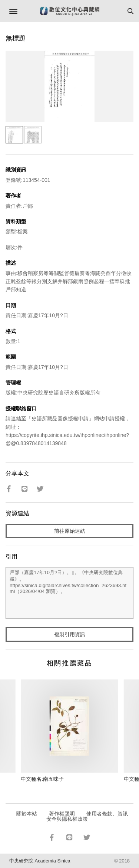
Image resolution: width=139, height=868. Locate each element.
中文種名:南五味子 (42, 779)
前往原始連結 (70, 531)
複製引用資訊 (70, 634)
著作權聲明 (62, 814)
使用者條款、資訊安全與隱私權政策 (87, 816)
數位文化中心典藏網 (70, 11)
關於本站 (27, 814)
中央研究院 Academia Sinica (40, 861)
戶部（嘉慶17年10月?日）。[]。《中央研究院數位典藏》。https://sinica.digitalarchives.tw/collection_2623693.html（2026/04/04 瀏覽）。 (69, 593)
